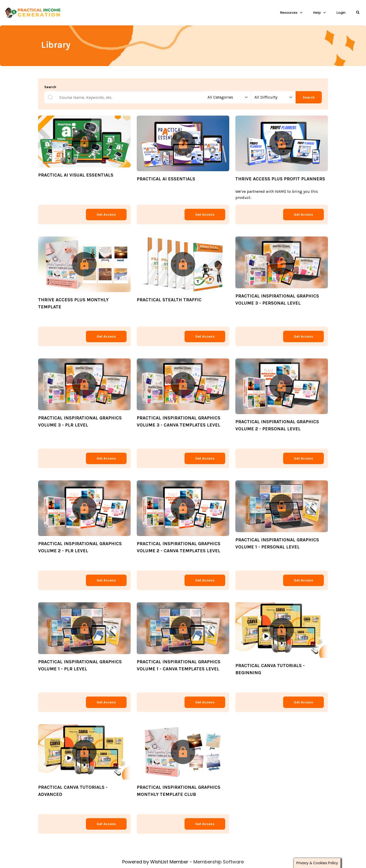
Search (50, 87)
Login (341, 13)
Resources (289, 13)
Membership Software (219, 862)
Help (317, 13)
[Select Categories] (228, 97)
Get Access (106, 215)
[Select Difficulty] (273, 97)
